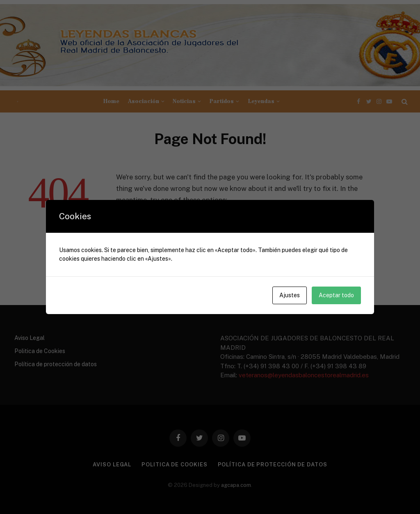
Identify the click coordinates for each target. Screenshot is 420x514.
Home (111, 101)
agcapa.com (236, 485)
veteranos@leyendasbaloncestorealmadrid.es (304, 375)
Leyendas (261, 101)
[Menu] (18, 102)
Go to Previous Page (159, 224)
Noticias (184, 101)
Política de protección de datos (56, 364)
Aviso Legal (30, 338)
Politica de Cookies (40, 351)
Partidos (221, 101)
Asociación (144, 101)
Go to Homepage (154, 239)
